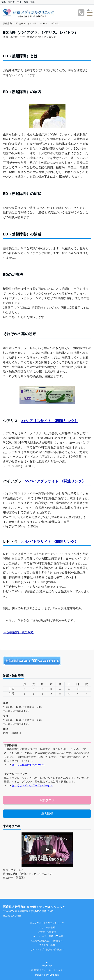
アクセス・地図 (47, 945)
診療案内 (52, 932)
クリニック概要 (47, 928)
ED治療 (59, 936)
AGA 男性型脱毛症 (40, 941)
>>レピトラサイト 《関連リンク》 (50, 542)
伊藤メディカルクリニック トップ (47, 923)
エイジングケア (39, 936)
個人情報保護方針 (55, 950)
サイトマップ (37, 950)
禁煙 (51, 936)
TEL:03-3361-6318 (12, 916)
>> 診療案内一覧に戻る (18, 632)
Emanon (54, 975)
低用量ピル (57, 941)
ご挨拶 (42, 932)
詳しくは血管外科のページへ (29, 765)
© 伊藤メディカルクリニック (47, 970)
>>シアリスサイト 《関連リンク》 (50, 421)
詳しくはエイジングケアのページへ (32, 785)
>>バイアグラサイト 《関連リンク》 (55, 481)
